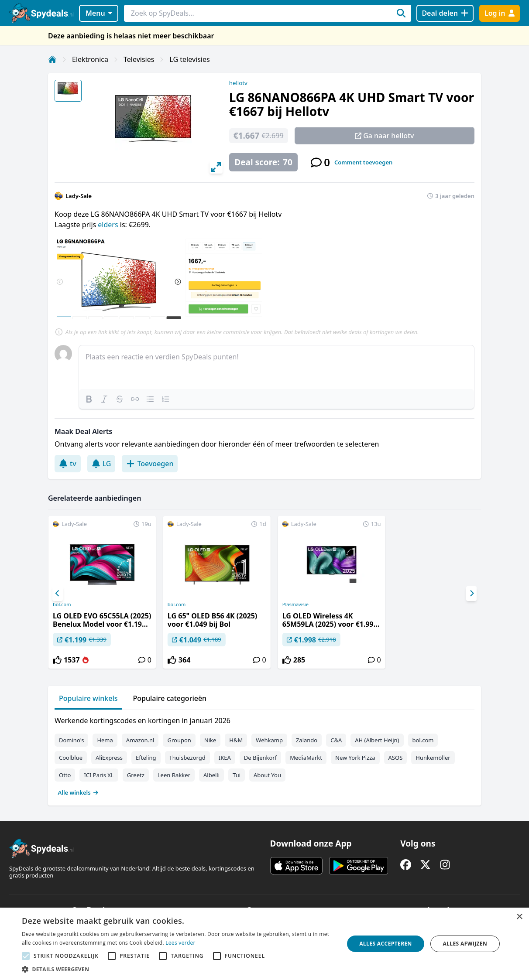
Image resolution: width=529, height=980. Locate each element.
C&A (336, 740)
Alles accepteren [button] (386, 944)
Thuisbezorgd (187, 758)
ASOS (396, 758)
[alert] (264, 944)
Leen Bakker (174, 775)
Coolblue (71, 758)
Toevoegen (150, 464)
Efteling (146, 758)
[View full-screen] (216, 167)
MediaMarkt (306, 758)
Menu (99, 13)
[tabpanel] (264, 755)
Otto (65, 775)
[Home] (52, 59)
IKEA (225, 758)
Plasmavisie (295, 604)
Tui (237, 775)
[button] (178, 969)
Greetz (136, 775)
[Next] (471, 594)
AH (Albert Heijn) (377, 740)
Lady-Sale (79, 196)
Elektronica (90, 59)
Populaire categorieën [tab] (170, 698)
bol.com (62, 604)
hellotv (238, 83)
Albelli (211, 775)
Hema (105, 740)
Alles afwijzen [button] (465, 944)
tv (68, 464)
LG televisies (189, 59)
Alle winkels (78, 792)
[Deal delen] (445, 13)
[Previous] (58, 594)
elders (108, 225)
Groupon (179, 740)
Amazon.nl (140, 740)
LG (101, 464)
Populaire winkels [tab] (88, 698)
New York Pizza (355, 758)
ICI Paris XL (99, 775)
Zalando (307, 740)
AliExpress (109, 758)
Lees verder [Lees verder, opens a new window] (180, 943)
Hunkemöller (433, 758)
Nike (210, 740)
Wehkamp (269, 740)
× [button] (519, 917)
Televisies (139, 59)
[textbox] (277, 367)
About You (267, 775)
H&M (236, 740)
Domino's (71, 740)
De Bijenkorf (260, 758)
